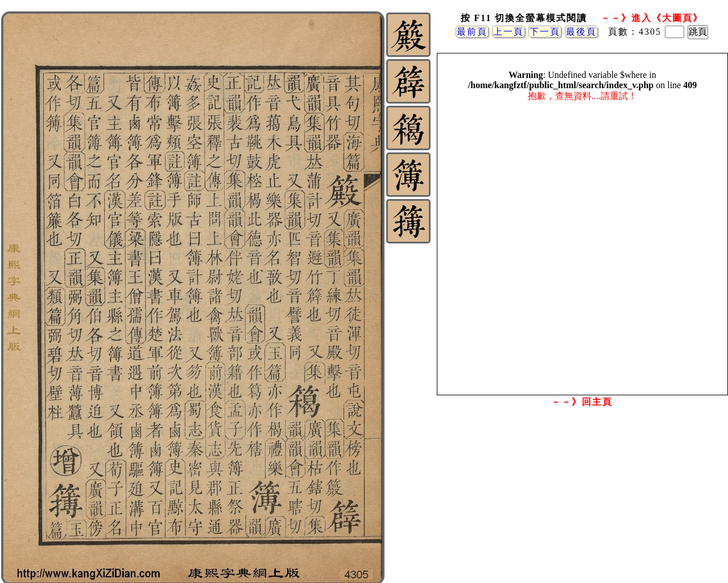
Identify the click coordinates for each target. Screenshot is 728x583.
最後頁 (581, 32)
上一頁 (508, 32)
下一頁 (545, 32)
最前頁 (472, 32)
